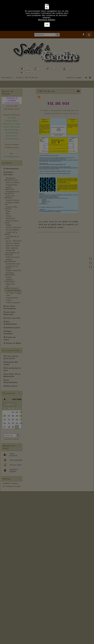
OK (47, 25)
